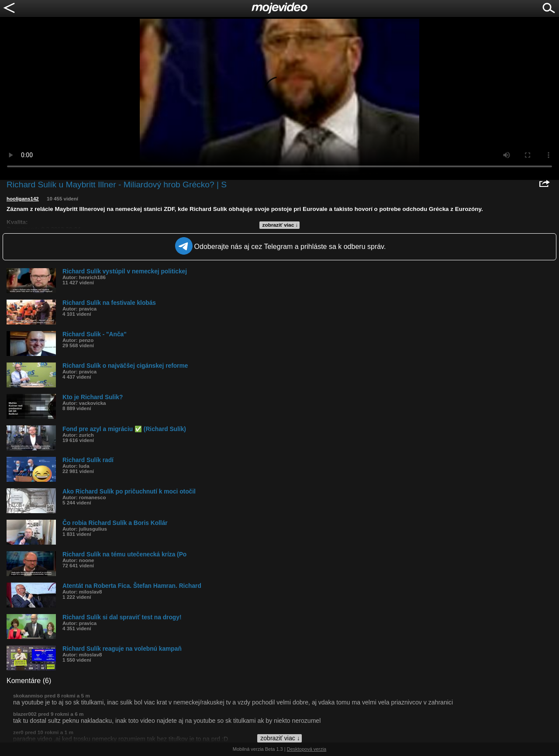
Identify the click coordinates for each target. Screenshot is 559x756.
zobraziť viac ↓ (280, 225)
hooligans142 (23, 199)
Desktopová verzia (307, 749)
